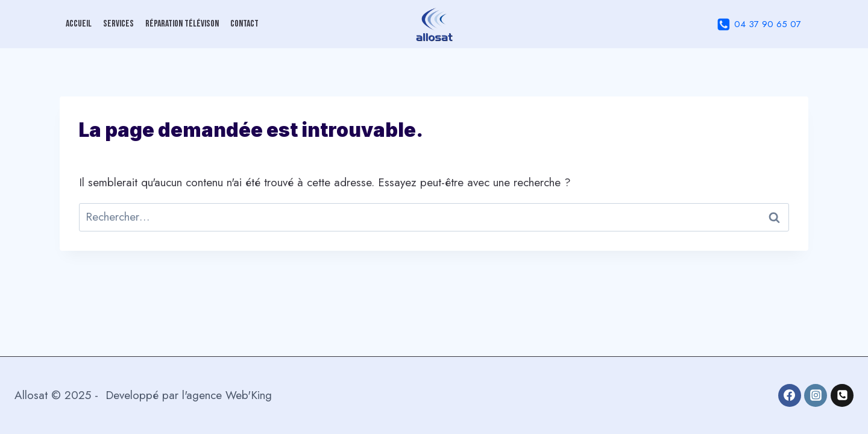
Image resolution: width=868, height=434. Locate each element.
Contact (244, 24)
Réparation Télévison (182, 24)
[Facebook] (790, 395)
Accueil (79, 24)
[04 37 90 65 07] (842, 395)
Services (118, 24)
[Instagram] (816, 395)
